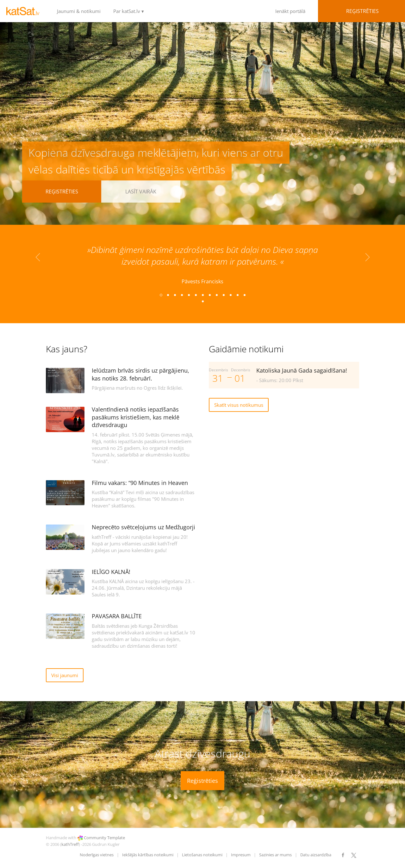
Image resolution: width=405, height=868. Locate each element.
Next (367, 260)
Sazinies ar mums (275, 855)
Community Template (104, 838)
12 (237, 295)
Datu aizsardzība (316, 855)
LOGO (25, 11)
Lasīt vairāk (141, 192)
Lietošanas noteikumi (202, 855)
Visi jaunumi (65, 675)
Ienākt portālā (317, 11)
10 (223, 295)
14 (202, 301)
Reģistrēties (62, 192)
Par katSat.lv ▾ (129, 11)
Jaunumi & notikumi (79, 11)
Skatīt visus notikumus (239, 405)
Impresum (241, 855)
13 (244, 295)
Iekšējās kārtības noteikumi (148, 855)
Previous (38, 260)
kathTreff (70, 844)
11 (230, 295)
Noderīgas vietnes (97, 855)
